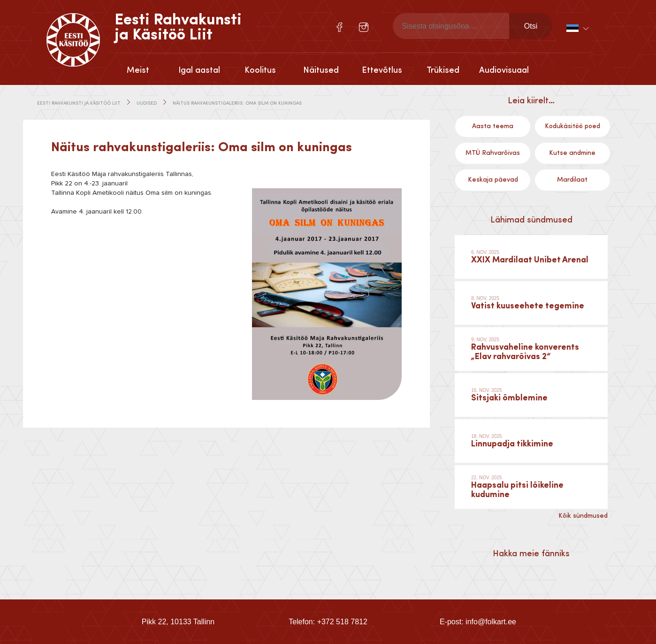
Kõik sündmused (583, 516)
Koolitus (260, 70)
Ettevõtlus (382, 70)
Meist (138, 70)
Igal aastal (199, 70)
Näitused (321, 70)
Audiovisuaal (504, 70)
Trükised (443, 70)
